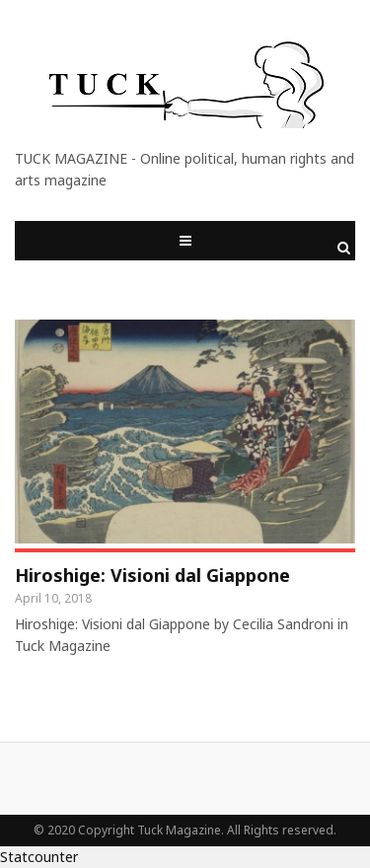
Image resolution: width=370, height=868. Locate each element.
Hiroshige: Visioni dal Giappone (152, 575)
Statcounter (39, 857)
